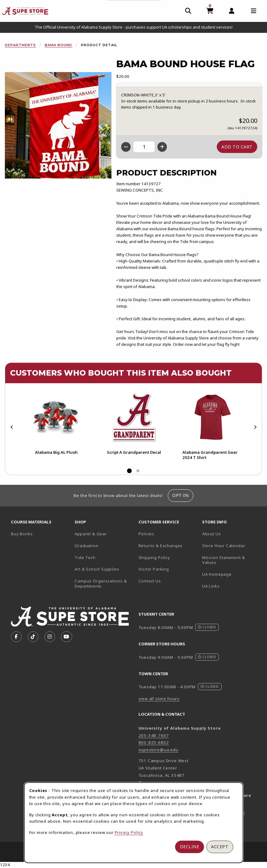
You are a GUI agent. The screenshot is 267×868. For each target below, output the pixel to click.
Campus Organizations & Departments (104, 583)
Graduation (86, 546)
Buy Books (22, 534)
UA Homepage (232, 574)
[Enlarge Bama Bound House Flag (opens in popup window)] (58, 125)
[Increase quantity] (162, 147)
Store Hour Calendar (232, 545)
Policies (147, 534)
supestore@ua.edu (158, 750)
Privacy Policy (129, 832)
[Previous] (12, 427)
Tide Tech (85, 557)
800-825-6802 (154, 742)
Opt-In (180, 495)
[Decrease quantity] (126, 147)
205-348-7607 (154, 735)
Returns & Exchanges (161, 546)
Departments (20, 45)
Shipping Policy (154, 557)
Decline (190, 847)
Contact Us (150, 581)
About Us (212, 534)
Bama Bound (58, 45)
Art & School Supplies (97, 569)
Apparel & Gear (91, 534)
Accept (220, 847)
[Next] (255, 427)
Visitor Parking (154, 569)
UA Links (211, 586)
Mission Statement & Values (224, 560)
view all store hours (159, 699)
